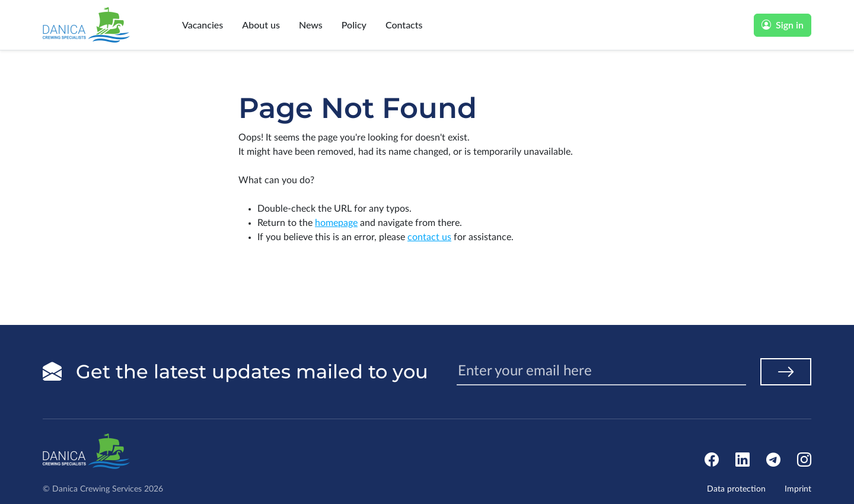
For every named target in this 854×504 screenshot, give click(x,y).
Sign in (783, 25)
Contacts (404, 25)
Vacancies (203, 25)
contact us (429, 237)
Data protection (736, 489)
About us (261, 25)
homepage (336, 223)
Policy (354, 25)
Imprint (798, 489)
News (311, 25)
